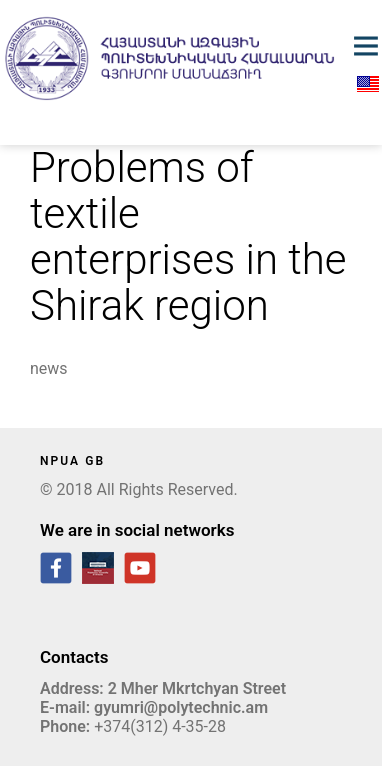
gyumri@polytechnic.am (181, 707)
